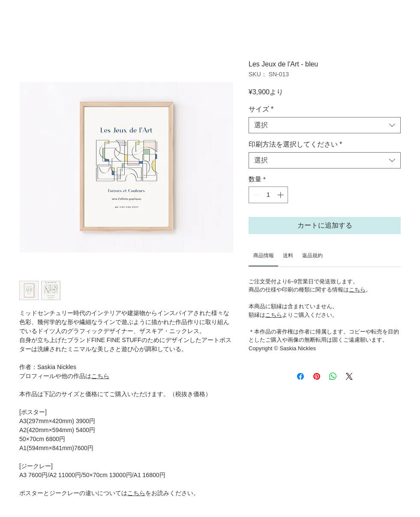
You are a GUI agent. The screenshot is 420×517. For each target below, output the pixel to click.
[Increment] (281, 195)
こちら (100, 376)
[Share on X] (349, 376)
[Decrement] (256, 195)
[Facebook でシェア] (300, 376)
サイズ (261, 109)
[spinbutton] (268, 195)
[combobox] (325, 125)
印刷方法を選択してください (295, 144)
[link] (264, 255)
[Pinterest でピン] (317, 376)
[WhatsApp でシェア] (333, 376)
